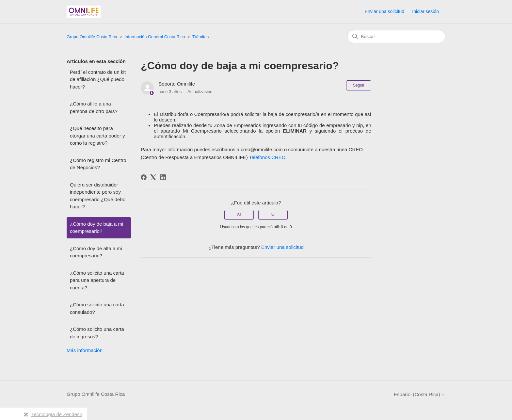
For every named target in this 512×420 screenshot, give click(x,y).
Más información (85, 350)
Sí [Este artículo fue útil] (239, 215)
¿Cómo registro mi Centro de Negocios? (98, 164)
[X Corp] (153, 177)
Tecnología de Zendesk (57, 414)
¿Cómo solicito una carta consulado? (97, 308)
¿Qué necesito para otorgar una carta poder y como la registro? (97, 136)
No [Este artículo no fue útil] (273, 215)
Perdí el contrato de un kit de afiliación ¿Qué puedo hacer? (98, 79)
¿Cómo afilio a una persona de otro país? (94, 107)
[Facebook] (144, 177)
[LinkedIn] (163, 177)
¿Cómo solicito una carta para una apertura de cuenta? (97, 280)
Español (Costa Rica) (420, 394)
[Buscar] (396, 37)
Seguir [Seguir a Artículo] (359, 85)
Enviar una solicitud (384, 11)
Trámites (200, 37)
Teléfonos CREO (267, 157)
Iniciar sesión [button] (425, 11)
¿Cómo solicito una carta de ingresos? (97, 333)
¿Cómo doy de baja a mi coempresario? (96, 228)
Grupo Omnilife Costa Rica (92, 37)
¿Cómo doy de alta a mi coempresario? (96, 252)
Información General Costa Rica (155, 37)
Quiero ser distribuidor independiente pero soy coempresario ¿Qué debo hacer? (98, 196)
